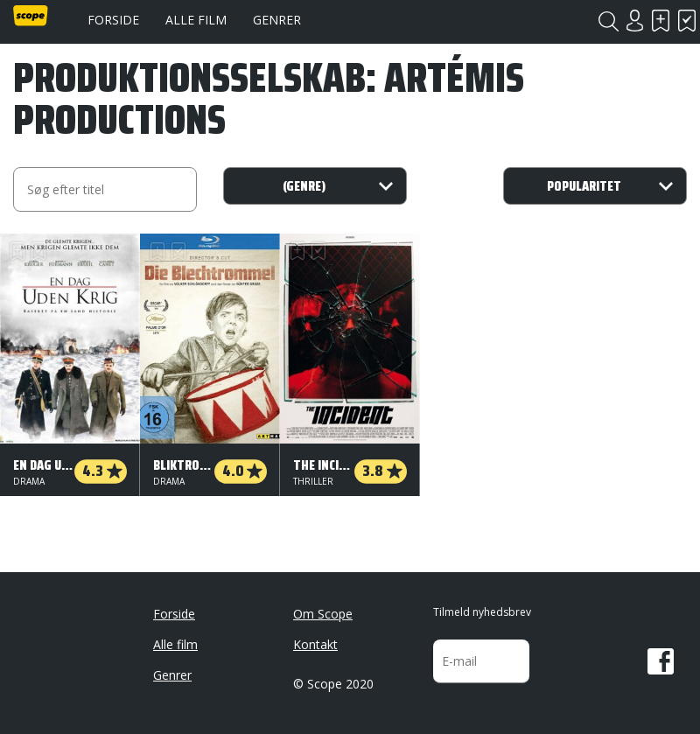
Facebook (661, 661)
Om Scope (323, 614)
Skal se (661, 21)
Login (634, 21)
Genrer (277, 20)
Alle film (196, 20)
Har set (687, 21)
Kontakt (315, 644)
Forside (113, 20)
